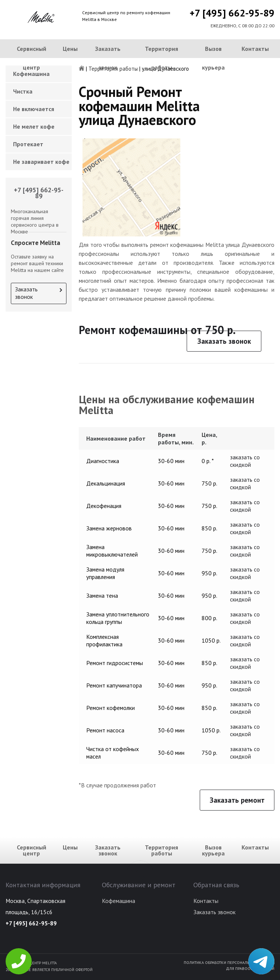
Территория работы (161, 58)
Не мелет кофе (34, 126)
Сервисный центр (32, 58)
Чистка (23, 91)
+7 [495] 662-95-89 (232, 13)
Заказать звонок (108, 58)
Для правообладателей (250, 968)
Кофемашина (119, 901)
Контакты (255, 49)
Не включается (34, 109)
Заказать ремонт (237, 800)
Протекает (28, 144)
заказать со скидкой (245, 461)
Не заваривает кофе (41, 162)
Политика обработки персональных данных (229, 962)
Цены (70, 49)
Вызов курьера (213, 58)
